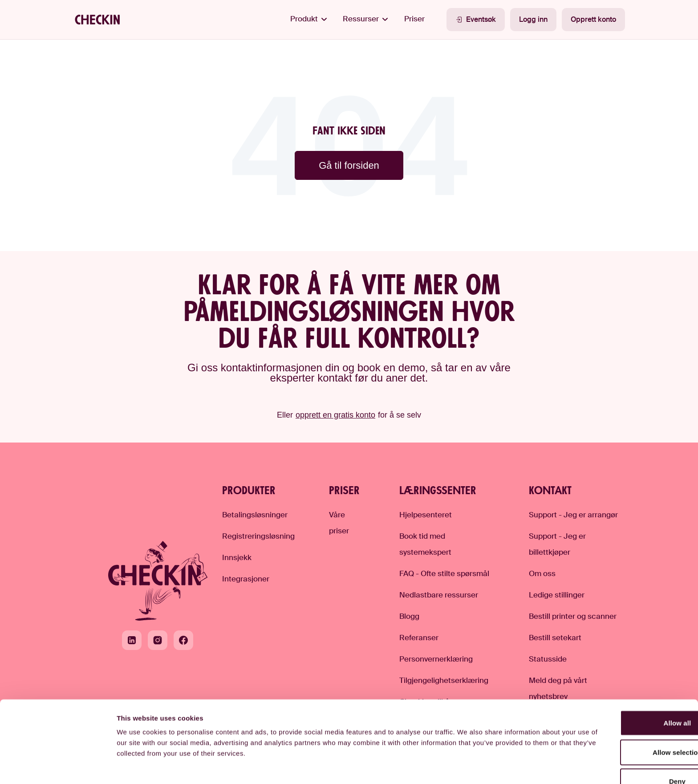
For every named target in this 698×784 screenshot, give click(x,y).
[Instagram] (158, 640)
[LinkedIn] (132, 640)
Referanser (419, 638)
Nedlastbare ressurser (439, 595)
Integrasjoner (246, 579)
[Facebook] (183, 640)
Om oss (542, 573)
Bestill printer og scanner (573, 616)
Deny (623, 733)
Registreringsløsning (258, 536)
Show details (468, 766)
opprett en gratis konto (335, 415)
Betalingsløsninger (255, 515)
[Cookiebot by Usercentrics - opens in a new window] (58, 767)
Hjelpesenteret (426, 515)
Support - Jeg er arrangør (573, 515)
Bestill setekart (555, 638)
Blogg (409, 616)
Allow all (624, 674)
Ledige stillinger (557, 595)
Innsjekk (237, 557)
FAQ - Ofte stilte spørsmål (444, 573)
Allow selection (624, 704)
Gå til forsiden (349, 165)
